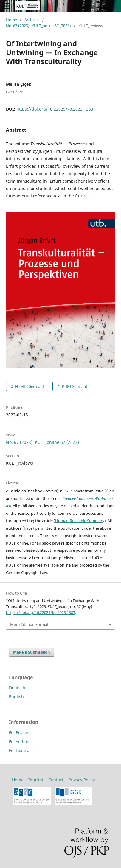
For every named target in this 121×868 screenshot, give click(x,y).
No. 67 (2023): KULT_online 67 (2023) (38, 26)
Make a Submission (32, 652)
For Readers (20, 732)
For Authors (20, 741)
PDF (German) (74, 386)
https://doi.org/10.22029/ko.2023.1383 (55, 109)
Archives (32, 20)
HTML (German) (29, 386)
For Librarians (21, 750)
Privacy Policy (82, 780)
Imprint (36, 780)
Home (11, 20)
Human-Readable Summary (80, 521)
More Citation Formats (30, 624)
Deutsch (17, 688)
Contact (56, 780)
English (16, 697)
